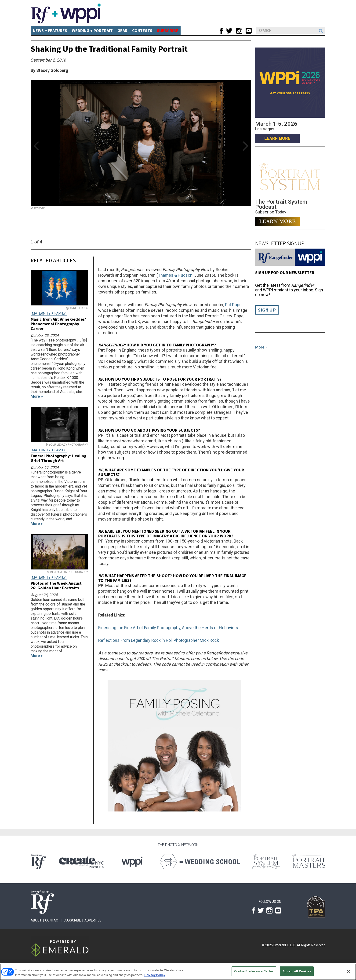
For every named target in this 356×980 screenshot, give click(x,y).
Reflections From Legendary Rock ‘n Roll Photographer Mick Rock (159, 640)
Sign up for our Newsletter (285, 273)
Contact (53, 920)
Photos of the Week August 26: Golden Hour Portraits (56, 585)
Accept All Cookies (297, 971)
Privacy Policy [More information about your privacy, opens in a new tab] (155, 975)
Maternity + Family (49, 313)
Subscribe (72, 920)
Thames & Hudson (175, 275)
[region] (178, 972)
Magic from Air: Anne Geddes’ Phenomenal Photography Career (58, 324)
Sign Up (267, 310)
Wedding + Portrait (92, 31)
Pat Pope (233, 305)
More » (261, 347)
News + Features (50, 31)
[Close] (349, 971)
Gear (122, 31)
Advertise (93, 920)
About (36, 920)
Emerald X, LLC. (285, 945)
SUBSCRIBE (168, 31)
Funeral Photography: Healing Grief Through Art (58, 458)
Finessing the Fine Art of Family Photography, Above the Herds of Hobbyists (168, 628)
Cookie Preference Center (254, 971)
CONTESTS (142, 31)
